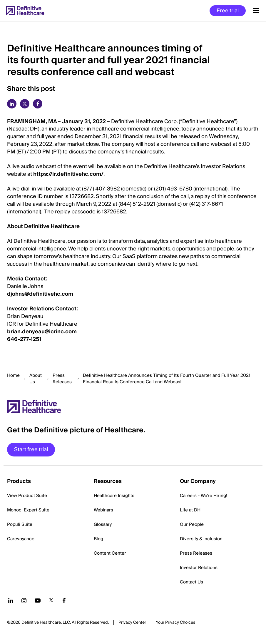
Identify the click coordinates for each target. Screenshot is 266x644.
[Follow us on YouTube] (38, 600)
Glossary (103, 524)
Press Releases (62, 379)
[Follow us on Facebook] (64, 600)
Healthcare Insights (114, 496)
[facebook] (38, 104)
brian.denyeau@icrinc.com (42, 332)
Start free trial (31, 450)
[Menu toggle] (256, 11)
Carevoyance (21, 539)
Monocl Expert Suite (28, 510)
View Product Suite (27, 496)
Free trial (228, 11)
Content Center (110, 553)
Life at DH (190, 510)
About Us (36, 379)
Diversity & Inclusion (201, 539)
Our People (192, 524)
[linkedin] (12, 104)
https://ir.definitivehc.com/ (68, 174)
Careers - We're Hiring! (204, 496)
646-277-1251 (24, 339)
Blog (98, 539)
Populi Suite (20, 524)
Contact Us (191, 582)
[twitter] (25, 104)
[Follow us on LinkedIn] (11, 600)
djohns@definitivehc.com (40, 294)
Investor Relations (199, 568)
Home (13, 375)
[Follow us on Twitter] (51, 600)
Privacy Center (132, 623)
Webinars (103, 510)
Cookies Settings (175, 623)
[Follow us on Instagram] (24, 600)
